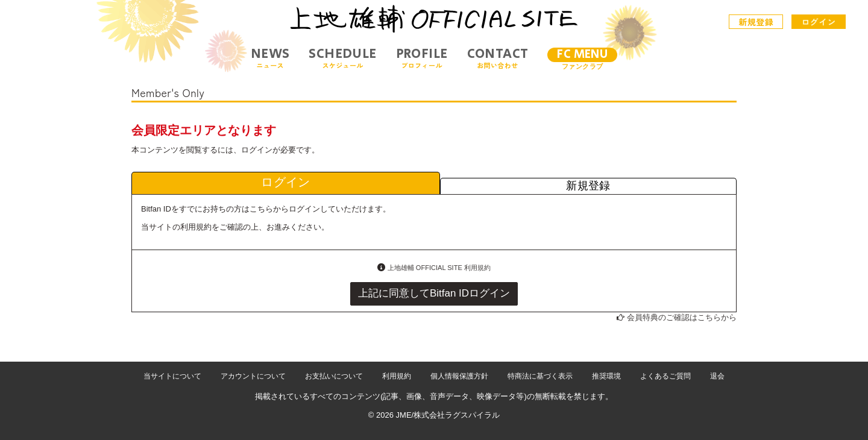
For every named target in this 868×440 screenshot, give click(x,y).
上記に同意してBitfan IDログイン (434, 293)
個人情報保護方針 (459, 376)
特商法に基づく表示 (540, 376)
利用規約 (397, 376)
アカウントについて (253, 376)
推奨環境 (606, 376)
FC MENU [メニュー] (582, 55)
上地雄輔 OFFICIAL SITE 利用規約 (439, 268)
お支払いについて (334, 376)
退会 (717, 376)
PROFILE (422, 58)
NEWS (270, 58)
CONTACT (498, 58)
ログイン (819, 22)
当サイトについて (172, 376)
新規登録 (756, 22)
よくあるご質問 (665, 376)
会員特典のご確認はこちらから (682, 317)
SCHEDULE (342, 58)
